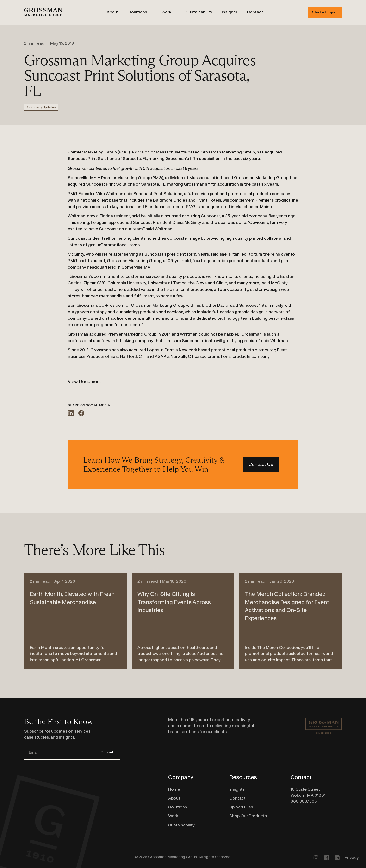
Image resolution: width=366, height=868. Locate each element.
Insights (230, 12)
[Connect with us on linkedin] (337, 858)
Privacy (352, 858)
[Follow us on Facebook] (326, 858)
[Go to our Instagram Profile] (316, 858)
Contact (255, 12)
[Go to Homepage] (43, 12)
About (113, 12)
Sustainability (199, 12)
